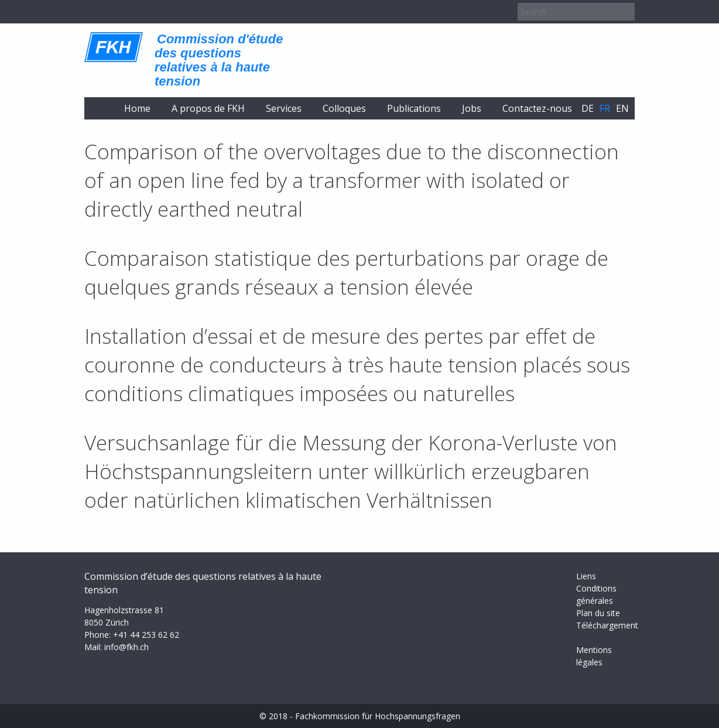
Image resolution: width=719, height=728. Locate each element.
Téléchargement (607, 625)
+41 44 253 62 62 (146, 635)
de (588, 108)
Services (284, 108)
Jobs (472, 108)
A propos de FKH (208, 108)
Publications (414, 108)
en (622, 108)
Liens (586, 576)
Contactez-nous (537, 108)
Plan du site (598, 613)
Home (137, 108)
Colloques (344, 108)
